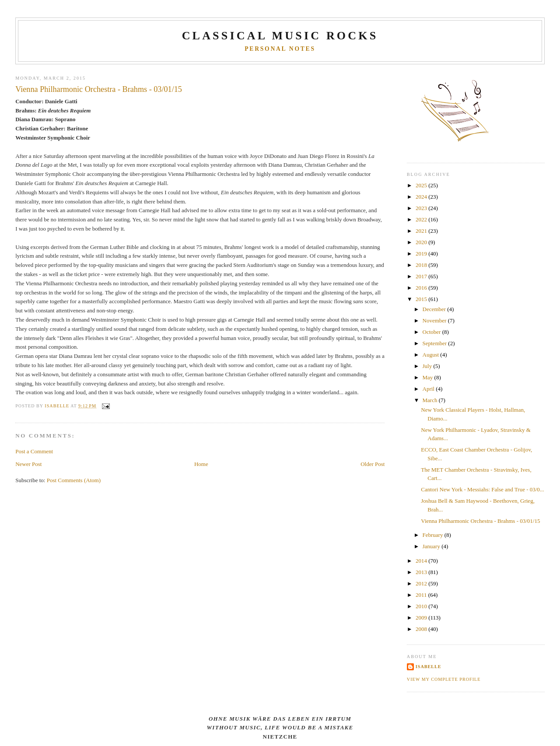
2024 (422, 197)
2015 (422, 299)
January (432, 546)
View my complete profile (444, 679)
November (435, 320)
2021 (422, 231)
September (436, 343)
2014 (422, 561)
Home (201, 464)
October (432, 332)
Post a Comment (34, 451)
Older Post (373, 464)
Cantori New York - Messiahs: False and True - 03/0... (482, 489)
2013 (422, 572)
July (428, 366)
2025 (422, 185)
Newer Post (28, 464)
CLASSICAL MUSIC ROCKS (280, 36)
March (431, 400)
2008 (422, 629)
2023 (422, 208)
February (434, 535)
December (435, 309)
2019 (422, 254)
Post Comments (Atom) (74, 480)
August (432, 355)
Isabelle (429, 667)
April (429, 389)
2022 (422, 219)
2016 (422, 288)
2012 (422, 583)
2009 (422, 618)
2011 (422, 595)
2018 (422, 265)
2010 (422, 606)
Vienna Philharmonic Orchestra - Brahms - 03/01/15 (480, 521)
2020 (422, 242)
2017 (422, 276)
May (429, 377)
